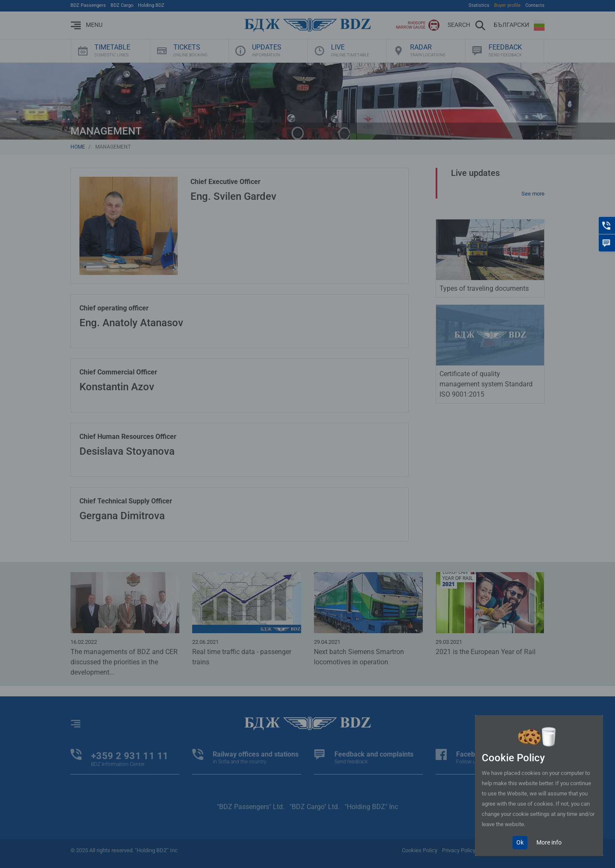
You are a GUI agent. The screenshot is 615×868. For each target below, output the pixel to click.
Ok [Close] (520, 842)
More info (549, 842)
